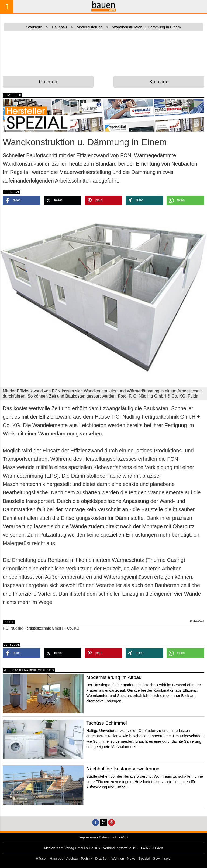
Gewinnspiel (162, 859)
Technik (86, 859)
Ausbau (72, 859)
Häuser (41, 859)
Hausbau (57, 859)
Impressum (88, 837)
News (131, 859)
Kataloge (159, 82)
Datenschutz (108, 837)
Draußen (102, 859)
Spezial (144, 859)
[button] (22, 200)
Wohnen (118, 859)
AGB (124, 837)
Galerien (48, 82)
